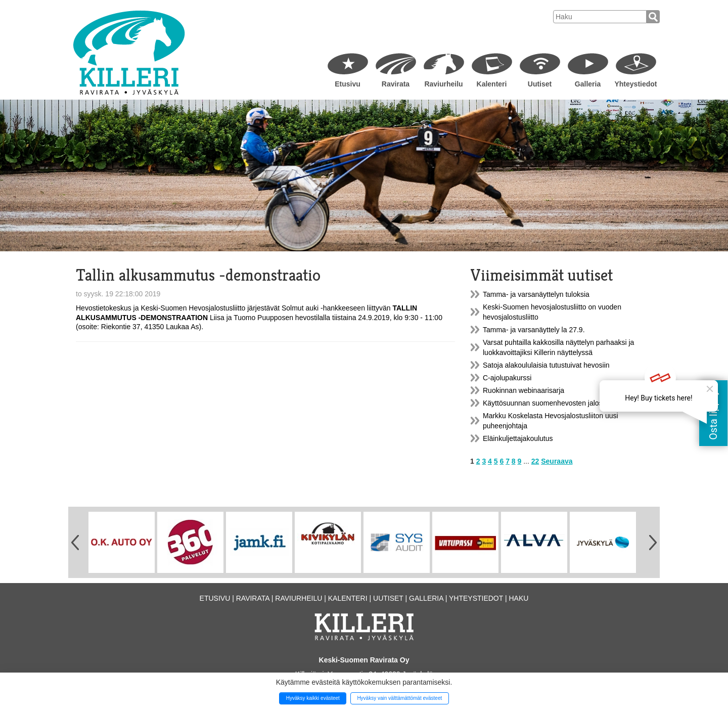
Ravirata (396, 84)
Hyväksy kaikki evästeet (313, 698)
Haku (518, 598)
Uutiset (540, 84)
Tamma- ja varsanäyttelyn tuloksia (536, 294)
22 (535, 461)
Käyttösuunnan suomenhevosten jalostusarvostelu (562, 403)
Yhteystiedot (635, 84)
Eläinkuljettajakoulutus (518, 438)
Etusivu (348, 84)
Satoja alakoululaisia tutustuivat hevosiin (546, 365)
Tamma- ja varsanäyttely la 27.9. (534, 330)
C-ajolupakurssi (507, 378)
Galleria (588, 84)
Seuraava (557, 461)
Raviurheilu (443, 84)
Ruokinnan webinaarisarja (524, 390)
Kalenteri (492, 84)
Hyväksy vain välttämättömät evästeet (399, 698)
